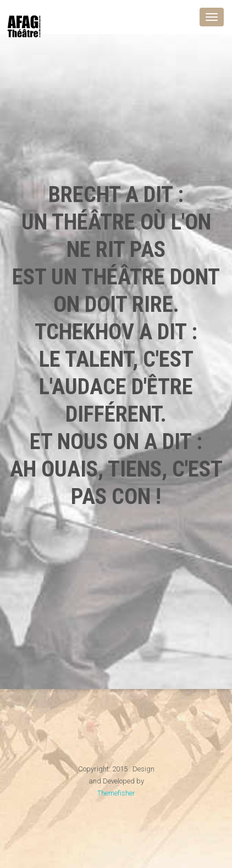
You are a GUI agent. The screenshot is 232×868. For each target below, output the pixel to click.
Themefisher (116, 793)
